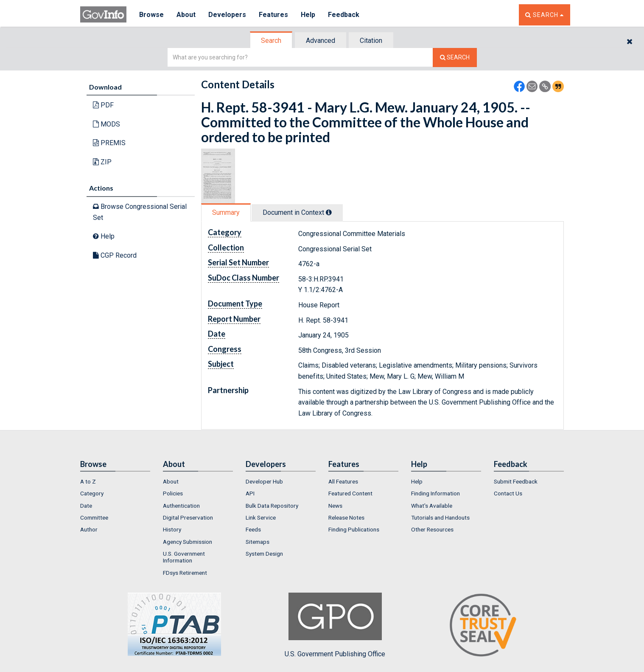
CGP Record (115, 255)
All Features (343, 481)
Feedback (344, 15)
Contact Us (508, 493)
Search (271, 41)
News (335, 506)
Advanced (321, 41)
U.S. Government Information (184, 557)
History (172, 529)
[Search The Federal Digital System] (455, 58)
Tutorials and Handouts (440, 517)
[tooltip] (329, 212)
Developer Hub (264, 481)
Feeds (253, 529)
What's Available (432, 506)
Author (89, 529)
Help (308, 15)
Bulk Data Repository (272, 506)
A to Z (88, 481)
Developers (227, 15)
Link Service (261, 517)
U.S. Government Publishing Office (335, 625)
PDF (103, 105)
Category (92, 493)
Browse (151, 15)
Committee (94, 517)
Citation (371, 41)
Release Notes (346, 517)
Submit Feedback (516, 481)
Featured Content (350, 493)
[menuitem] (115, 481)
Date (86, 506)
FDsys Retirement (185, 573)
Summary (226, 212)
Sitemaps (258, 542)
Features (273, 15)
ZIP (102, 162)
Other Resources (432, 529)
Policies (173, 493)
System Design (264, 554)
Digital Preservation (188, 517)
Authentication (181, 506)
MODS (106, 124)
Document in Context (297, 212)
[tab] (272, 41)
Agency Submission (188, 542)
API (250, 493)
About (186, 15)
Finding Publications (354, 529)
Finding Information (435, 493)
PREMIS (109, 143)
